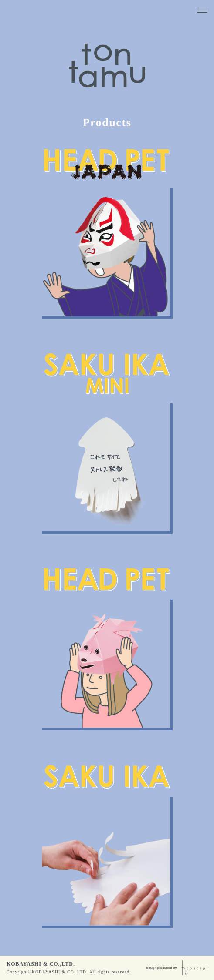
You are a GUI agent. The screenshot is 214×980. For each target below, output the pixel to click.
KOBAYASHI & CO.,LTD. (41, 964)
